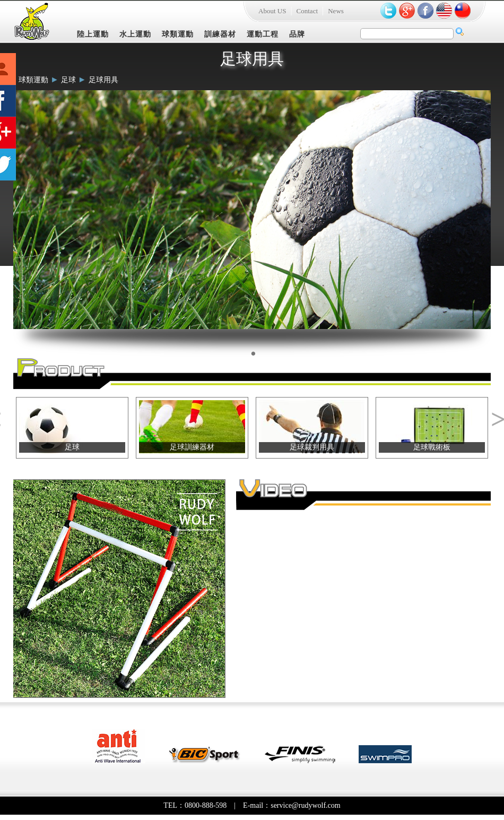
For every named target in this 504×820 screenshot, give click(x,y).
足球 (68, 80)
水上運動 (135, 34)
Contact (307, 11)
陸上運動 (93, 34)
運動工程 (263, 34)
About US (272, 11)
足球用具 (103, 80)
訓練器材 (220, 34)
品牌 (297, 34)
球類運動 (178, 34)
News (336, 11)
